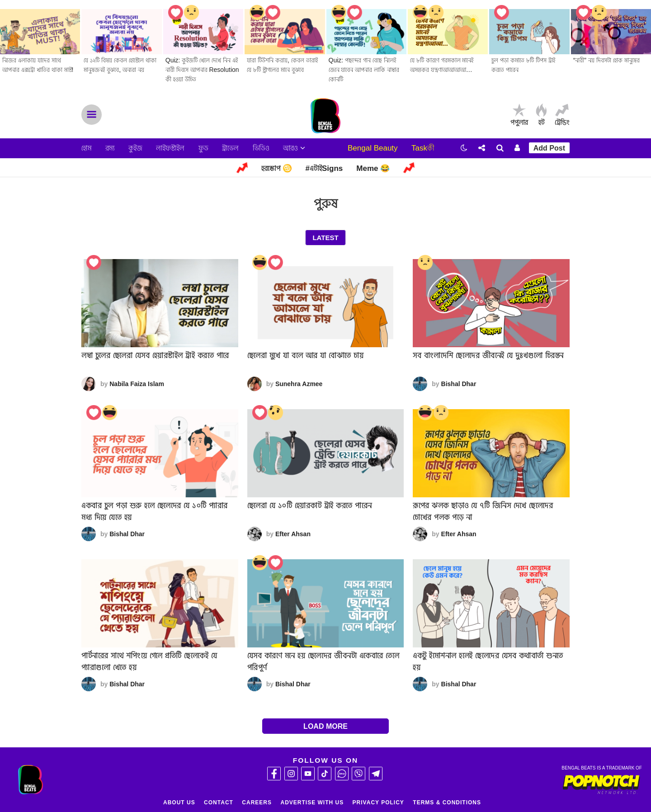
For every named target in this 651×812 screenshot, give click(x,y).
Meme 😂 (373, 168)
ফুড (203, 148)
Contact (219, 803)
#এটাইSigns (324, 168)
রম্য (110, 148)
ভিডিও (261, 148)
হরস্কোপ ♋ (277, 168)
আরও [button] (294, 148)
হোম (87, 148)
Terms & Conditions (447, 803)
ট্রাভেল (230, 148)
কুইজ (135, 148)
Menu (92, 115)
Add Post (549, 148)
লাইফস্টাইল (170, 148)
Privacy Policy (378, 803)
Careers (257, 803)
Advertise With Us (312, 803)
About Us (179, 803)
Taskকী (423, 148)
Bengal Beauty (373, 148)
